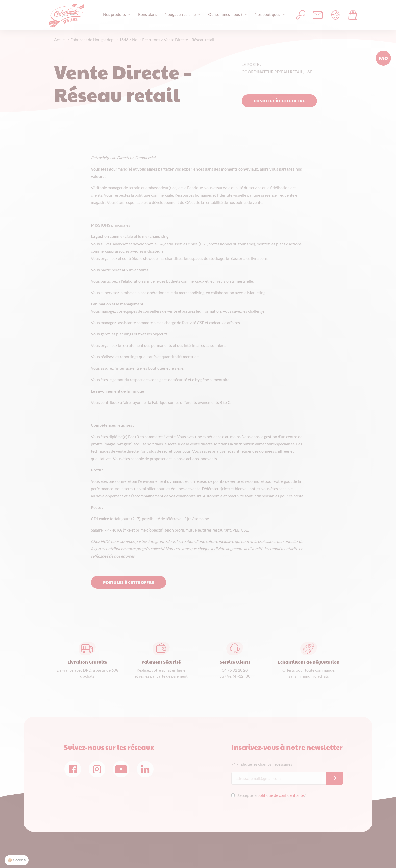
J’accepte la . (271, 795)
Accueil (60, 40)
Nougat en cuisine (180, 14)
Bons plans (148, 14)
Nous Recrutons (146, 40)
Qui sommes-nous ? (225, 14)
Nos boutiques (267, 14)
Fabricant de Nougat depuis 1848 (99, 40)
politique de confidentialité (281, 795)
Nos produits (114, 14)
